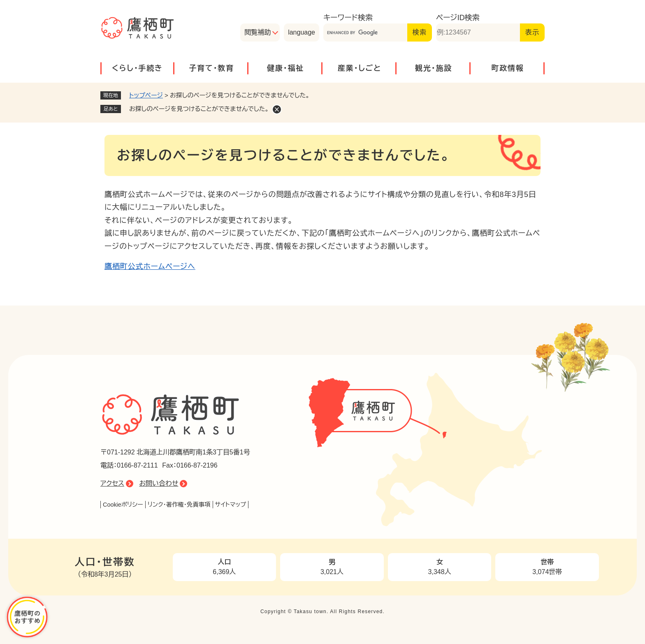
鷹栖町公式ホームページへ (150, 266)
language (302, 32)
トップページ (146, 95)
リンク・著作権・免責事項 (179, 505)
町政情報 (507, 68)
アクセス (112, 483)
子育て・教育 (211, 68)
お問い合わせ (159, 483)
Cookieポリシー (123, 505)
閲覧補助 (258, 32)
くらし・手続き (137, 68)
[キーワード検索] (365, 32)
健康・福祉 (285, 68)
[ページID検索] (478, 32)
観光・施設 (434, 68)
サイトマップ (231, 505)
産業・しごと (360, 68)
